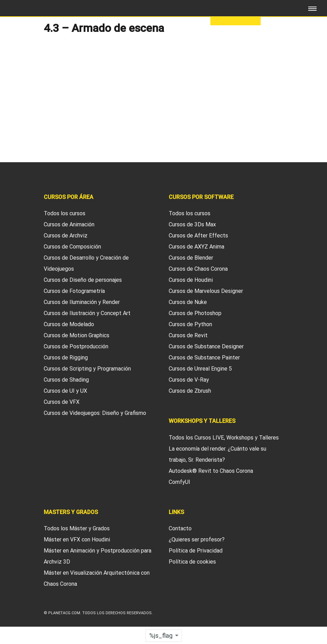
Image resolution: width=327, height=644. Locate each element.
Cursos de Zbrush (190, 391)
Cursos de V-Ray (189, 380)
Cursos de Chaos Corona (198, 269)
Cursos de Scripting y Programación (87, 369)
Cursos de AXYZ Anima (196, 247)
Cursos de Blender (191, 258)
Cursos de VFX (62, 402)
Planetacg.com (64, 613)
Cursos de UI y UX (65, 391)
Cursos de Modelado (69, 324)
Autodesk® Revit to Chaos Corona (211, 471)
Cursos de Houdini (191, 280)
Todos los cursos (65, 213)
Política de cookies (192, 562)
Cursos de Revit (188, 335)
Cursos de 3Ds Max (192, 224)
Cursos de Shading (66, 380)
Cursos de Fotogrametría (74, 291)
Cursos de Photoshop (195, 313)
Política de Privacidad (196, 551)
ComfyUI (179, 482)
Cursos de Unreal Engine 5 (200, 369)
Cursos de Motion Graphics (77, 335)
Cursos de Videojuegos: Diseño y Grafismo (95, 413)
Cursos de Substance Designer (206, 346)
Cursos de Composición (72, 247)
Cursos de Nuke (188, 302)
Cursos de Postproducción (76, 346)
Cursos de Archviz (66, 236)
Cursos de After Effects (198, 236)
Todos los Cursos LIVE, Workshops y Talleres (224, 438)
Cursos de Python (190, 324)
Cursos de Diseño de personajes (83, 280)
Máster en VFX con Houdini (77, 539)
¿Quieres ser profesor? (197, 539)
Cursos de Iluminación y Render (82, 302)
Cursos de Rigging (66, 358)
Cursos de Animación (69, 224)
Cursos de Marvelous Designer (206, 291)
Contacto (180, 528)
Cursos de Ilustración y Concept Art (87, 313)
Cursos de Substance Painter (204, 358)
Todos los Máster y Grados (77, 528)
